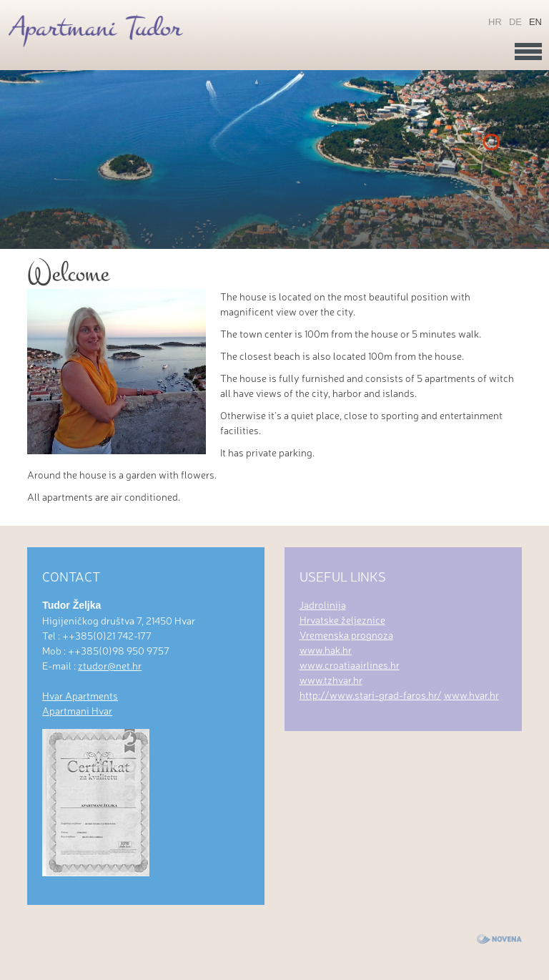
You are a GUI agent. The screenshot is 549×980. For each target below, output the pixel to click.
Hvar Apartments (80, 695)
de (515, 22)
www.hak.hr (326, 650)
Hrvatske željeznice (342, 619)
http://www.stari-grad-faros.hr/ (371, 695)
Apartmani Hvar (77, 710)
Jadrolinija (323, 604)
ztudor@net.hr (110, 665)
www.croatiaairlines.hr (350, 665)
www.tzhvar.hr (331, 680)
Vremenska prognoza (346, 634)
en (535, 22)
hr (495, 22)
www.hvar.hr (471, 695)
